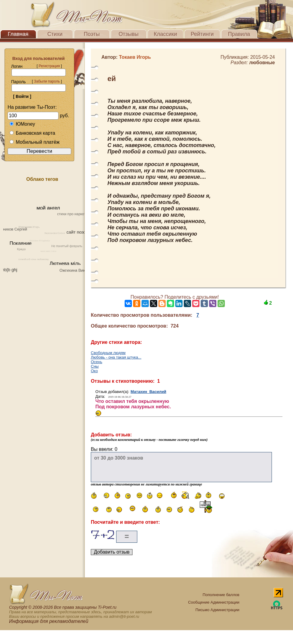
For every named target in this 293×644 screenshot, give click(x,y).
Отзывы (129, 34)
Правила (239, 34)
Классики (166, 34)
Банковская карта (32, 133)
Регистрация (49, 66)
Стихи (55, 34)
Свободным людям (108, 353)
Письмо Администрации (217, 610)
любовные (262, 63)
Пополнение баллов (221, 595)
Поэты (92, 34)
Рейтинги (202, 34)
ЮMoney (22, 124)
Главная (18, 34)
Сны (95, 366)
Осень (97, 362)
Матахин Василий (148, 392)
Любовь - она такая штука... (116, 357)
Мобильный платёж (34, 142)
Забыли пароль (47, 81)
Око (94, 371)
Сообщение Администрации (214, 602)
